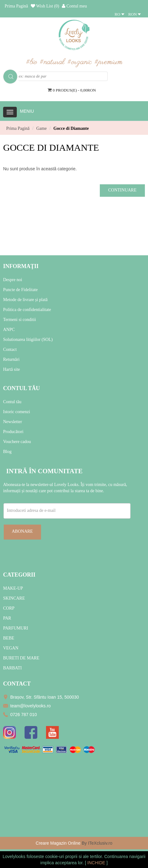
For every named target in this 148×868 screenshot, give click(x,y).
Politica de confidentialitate (27, 310)
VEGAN (11, 648)
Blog (7, 452)
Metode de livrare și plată (25, 300)
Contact (10, 349)
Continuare (122, 190)
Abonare (22, 531)
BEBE (9, 638)
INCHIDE (97, 863)
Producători (13, 432)
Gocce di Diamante (71, 128)
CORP (9, 608)
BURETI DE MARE (21, 658)
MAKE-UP (13, 588)
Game (42, 128)
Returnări (11, 359)
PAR (7, 618)
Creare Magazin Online (58, 843)
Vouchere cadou (17, 442)
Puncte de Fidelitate (20, 290)
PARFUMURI (16, 628)
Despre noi (13, 280)
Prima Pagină (18, 128)
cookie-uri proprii (61, 856)
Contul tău (12, 402)
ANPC (9, 330)
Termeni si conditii (20, 320)
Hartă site (12, 369)
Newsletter (13, 422)
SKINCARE (14, 598)
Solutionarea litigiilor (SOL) (28, 340)
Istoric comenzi (17, 412)
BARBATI (12, 668)
